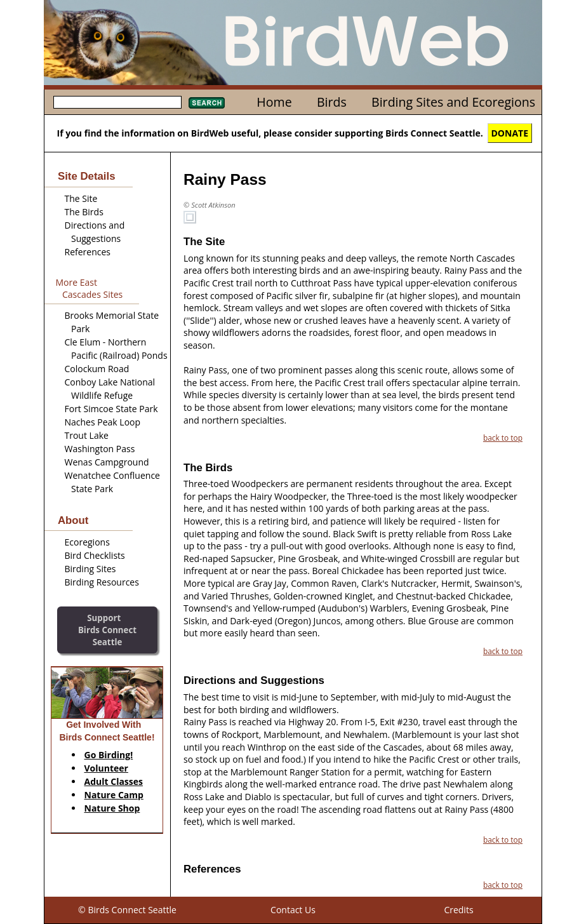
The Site (81, 198)
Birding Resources (102, 582)
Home (274, 102)
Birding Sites (90, 569)
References (88, 252)
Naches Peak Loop (103, 422)
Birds (332, 102)
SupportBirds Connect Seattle (107, 630)
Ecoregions (87, 542)
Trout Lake (87, 435)
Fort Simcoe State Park (111, 409)
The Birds (84, 212)
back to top (503, 438)
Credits (458, 910)
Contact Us (293, 910)
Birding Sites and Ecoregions (453, 102)
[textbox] (117, 102)
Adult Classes (114, 781)
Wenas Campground (107, 462)
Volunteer (106, 768)
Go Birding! (109, 755)
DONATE (510, 133)
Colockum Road (97, 369)
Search (207, 103)
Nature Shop (112, 808)
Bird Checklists (95, 555)
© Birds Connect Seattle (127, 910)
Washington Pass (100, 449)
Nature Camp (114, 795)
